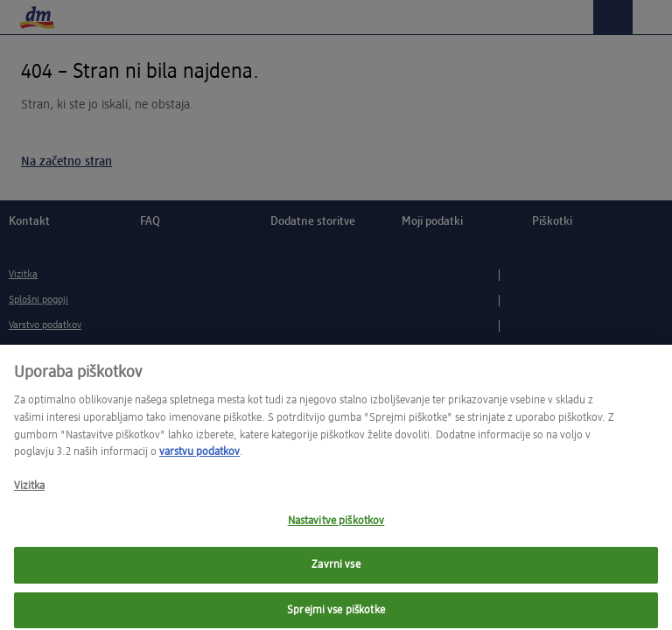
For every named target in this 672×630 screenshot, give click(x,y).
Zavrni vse (336, 573)
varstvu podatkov (199, 459)
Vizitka (29, 494)
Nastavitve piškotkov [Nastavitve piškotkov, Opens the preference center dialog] (336, 528)
